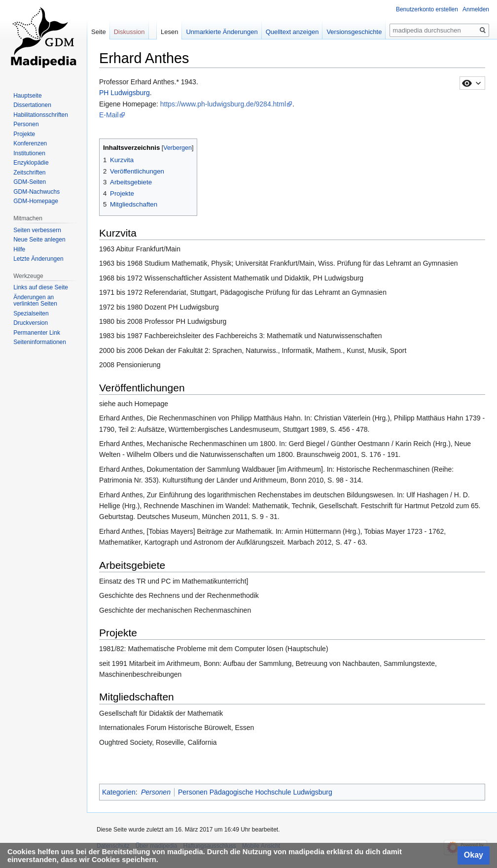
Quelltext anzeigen (292, 32)
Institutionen (29, 153)
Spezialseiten (31, 313)
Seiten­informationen (40, 342)
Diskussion (129, 32)
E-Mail (109, 115)
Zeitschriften (29, 173)
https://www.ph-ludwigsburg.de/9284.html (223, 104)
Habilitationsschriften (41, 115)
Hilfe (19, 249)
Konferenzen (30, 143)
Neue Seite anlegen (39, 240)
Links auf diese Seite (41, 287)
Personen (156, 792)
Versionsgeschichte (354, 32)
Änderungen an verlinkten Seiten (35, 301)
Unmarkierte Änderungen (222, 32)
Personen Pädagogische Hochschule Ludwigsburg (255, 792)
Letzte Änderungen (38, 259)
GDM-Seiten (30, 182)
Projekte (24, 134)
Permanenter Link (37, 333)
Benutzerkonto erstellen (427, 9)
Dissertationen (32, 105)
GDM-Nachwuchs (36, 192)
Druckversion (31, 323)
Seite (99, 32)
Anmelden (476, 9)
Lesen (169, 32)
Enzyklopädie (31, 163)
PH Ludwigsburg (124, 93)
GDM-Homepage (36, 201)
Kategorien (119, 792)
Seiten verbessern (37, 230)
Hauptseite (27, 96)
